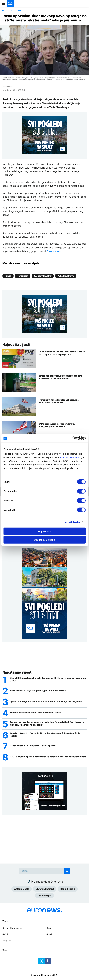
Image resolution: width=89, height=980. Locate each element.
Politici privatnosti (71, 457)
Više (5, 950)
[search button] (67, 871)
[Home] (3, 10)
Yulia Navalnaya (66, 276)
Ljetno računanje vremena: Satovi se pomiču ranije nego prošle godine (46, 701)
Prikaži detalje (72, 522)
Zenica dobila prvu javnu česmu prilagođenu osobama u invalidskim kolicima (61, 377)
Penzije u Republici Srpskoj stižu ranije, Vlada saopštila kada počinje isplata (45, 735)
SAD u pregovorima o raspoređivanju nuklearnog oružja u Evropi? (57, 425)
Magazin (7, 940)
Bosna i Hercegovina (12, 928)
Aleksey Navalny (43, 276)
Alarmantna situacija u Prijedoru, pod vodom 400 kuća (38, 690)
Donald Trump (68, 889)
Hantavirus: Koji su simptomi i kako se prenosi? (34, 746)
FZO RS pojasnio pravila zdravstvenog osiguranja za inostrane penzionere (48, 757)
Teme (5, 921)
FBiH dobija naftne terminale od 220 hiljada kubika (36, 713)
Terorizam (23, 276)
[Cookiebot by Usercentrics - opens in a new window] (72, 438)
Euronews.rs (53, 251)
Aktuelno (19, 11)
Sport (49, 934)
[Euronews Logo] (11, 4)
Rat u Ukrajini (45, 896)
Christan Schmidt (45, 889)
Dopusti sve (44, 531)
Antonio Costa (22, 889)
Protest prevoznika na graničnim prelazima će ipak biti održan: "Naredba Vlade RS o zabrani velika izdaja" (47, 724)
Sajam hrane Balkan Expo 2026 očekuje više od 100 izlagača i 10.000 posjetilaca (62, 353)
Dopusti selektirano (44, 540)
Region (50, 928)
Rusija (8, 276)
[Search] (44, 871)
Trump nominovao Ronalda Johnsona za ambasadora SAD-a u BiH (59, 401)
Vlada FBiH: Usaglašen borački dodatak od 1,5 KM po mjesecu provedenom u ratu (48, 679)
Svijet (10, 11)
